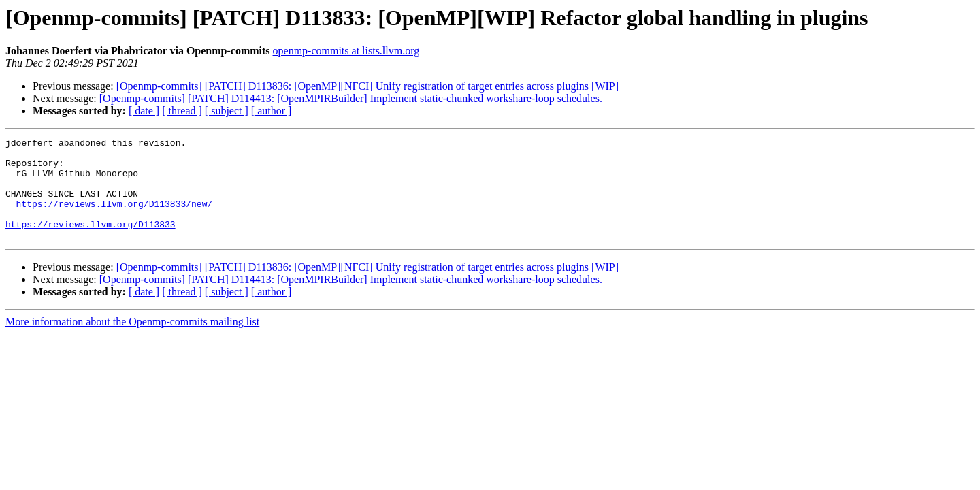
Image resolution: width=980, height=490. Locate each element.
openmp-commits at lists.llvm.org (346, 51)
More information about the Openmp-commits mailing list (132, 342)
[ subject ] (227, 111)
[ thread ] (182, 111)
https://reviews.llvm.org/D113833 (91, 242)
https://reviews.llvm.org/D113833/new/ (115, 218)
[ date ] (144, 111)
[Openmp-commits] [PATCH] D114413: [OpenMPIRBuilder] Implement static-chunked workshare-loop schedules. (351, 98)
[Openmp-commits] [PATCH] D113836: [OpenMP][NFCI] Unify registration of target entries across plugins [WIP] (367, 86)
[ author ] (272, 111)
